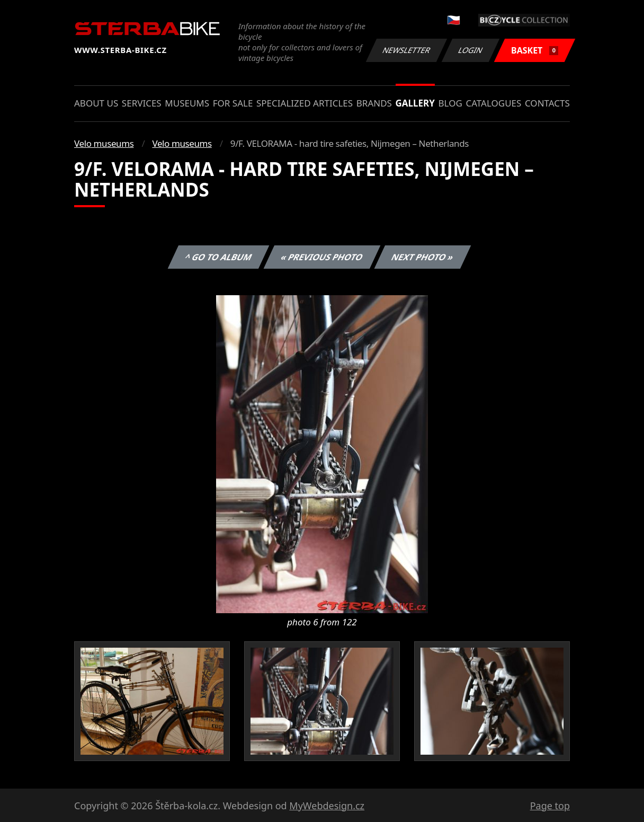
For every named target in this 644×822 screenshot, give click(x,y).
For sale (233, 103)
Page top (550, 806)
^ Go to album (218, 257)
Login (471, 50)
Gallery (415, 103)
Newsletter (406, 50)
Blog (450, 103)
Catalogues (493, 103)
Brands (374, 103)
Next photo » (423, 257)
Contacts (547, 103)
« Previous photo (322, 257)
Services (142, 103)
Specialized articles (305, 103)
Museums (187, 103)
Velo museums (104, 143)
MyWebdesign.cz (327, 806)
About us (96, 103)
